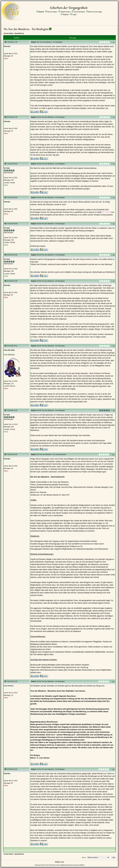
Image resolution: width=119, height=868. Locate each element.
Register (66, 14)
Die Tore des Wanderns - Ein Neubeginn (26, 29)
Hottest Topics (66, 12)
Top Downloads (79, 12)
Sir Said (7, 168)
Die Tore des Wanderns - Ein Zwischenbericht (51, 455)
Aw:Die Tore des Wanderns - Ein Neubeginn (51, 164)
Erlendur (7, 46)
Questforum (19, 33)
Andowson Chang (72, 865)
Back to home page (95, 12)
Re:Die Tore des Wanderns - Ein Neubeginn (51, 117)
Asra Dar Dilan (9, 350)
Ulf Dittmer (82, 865)
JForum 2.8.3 (44, 865)
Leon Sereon (9, 686)
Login (74, 14)
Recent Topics (52, 12)
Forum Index (8, 33)
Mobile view (59, 862)
